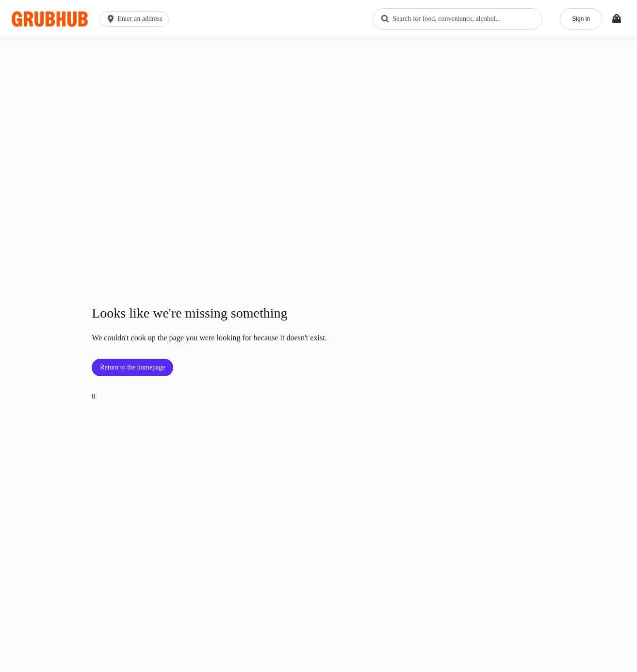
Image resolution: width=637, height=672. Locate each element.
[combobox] (457, 19)
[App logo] (50, 19)
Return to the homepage (132, 367)
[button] (136, 19)
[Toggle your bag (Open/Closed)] (617, 19)
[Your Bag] (617, 19)
